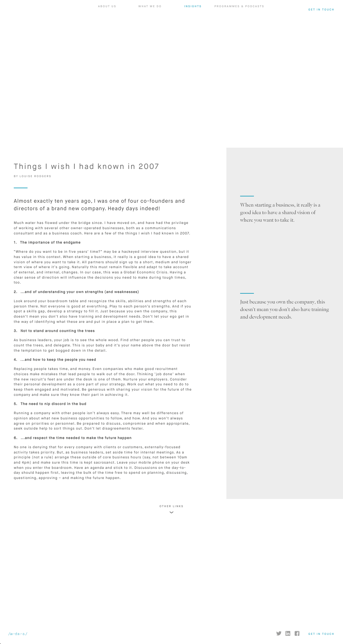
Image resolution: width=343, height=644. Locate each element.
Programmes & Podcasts (239, 24)
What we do (150, 24)
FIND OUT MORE (86, 581)
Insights (193, 24)
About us (107, 24)
